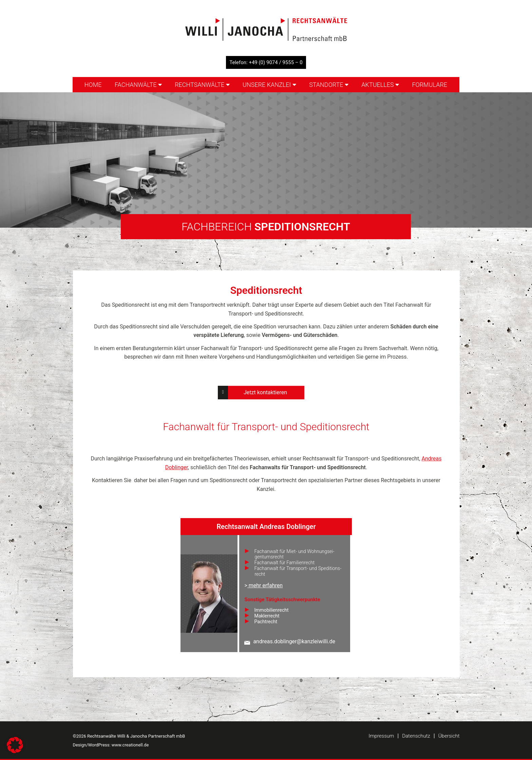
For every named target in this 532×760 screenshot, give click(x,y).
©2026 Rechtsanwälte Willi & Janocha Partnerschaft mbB (129, 736)
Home (93, 85)
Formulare (430, 85)
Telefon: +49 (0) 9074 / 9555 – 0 (266, 62)
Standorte (329, 85)
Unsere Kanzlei (269, 85)
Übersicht (449, 736)
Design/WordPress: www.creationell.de (111, 745)
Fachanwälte (138, 85)
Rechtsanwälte (202, 85)
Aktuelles (380, 85)
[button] (15, 745)
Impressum (381, 736)
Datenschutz (416, 736)
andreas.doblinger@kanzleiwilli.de (294, 641)
